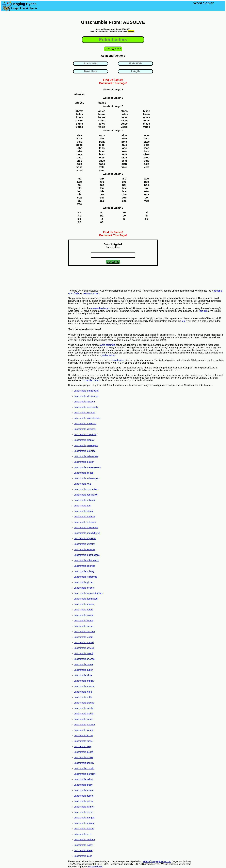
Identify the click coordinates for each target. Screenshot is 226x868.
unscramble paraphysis (86, 445)
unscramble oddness (85, 517)
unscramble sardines (85, 429)
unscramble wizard (84, 626)
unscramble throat (83, 850)
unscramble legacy (84, 615)
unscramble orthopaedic (86, 560)
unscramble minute (84, 790)
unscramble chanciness (86, 528)
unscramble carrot (83, 812)
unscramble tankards (85, 451)
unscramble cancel (84, 664)
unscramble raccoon (84, 402)
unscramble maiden (84, 462)
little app (203, 311)
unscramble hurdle (84, 610)
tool (183, 321)
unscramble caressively (86, 407)
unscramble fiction (83, 736)
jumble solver (108, 355)
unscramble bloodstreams (87, 418)
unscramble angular (84, 681)
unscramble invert (83, 834)
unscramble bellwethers (86, 456)
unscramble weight (84, 708)
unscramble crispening (86, 435)
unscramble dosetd (84, 796)
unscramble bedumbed (86, 599)
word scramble (108, 345)
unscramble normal (84, 643)
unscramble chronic (84, 768)
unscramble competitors (86, 489)
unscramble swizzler (84, 544)
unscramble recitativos (86, 577)
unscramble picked (84, 752)
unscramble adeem (84, 604)
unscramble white (83, 675)
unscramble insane (84, 621)
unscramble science (84, 686)
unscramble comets (84, 829)
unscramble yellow (84, 801)
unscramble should (84, 714)
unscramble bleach (84, 653)
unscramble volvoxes (85, 522)
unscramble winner (84, 741)
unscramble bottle (83, 697)
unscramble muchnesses (87, 555)
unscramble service (84, 648)
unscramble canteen (84, 840)
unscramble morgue (84, 818)
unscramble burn (83, 506)
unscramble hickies (84, 588)
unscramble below (83, 779)
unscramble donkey (84, 763)
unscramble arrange (84, 659)
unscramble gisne (83, 856)
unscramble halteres (84, 500)
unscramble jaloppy (84, 440)
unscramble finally (83, 785)
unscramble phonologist (86, 391)
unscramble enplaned (85, 539)
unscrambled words (100, 308)
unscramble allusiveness (87, 396)
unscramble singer (84, 730)
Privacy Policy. (95, 867)
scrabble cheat (91, 380)
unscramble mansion (85, 774)
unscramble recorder (85, 413)
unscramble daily (83, 747)
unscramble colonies (85, 566)
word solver (119, 360)
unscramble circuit (83, 719)
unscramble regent (84, 637)
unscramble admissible (86, 495)
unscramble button (84, 670)
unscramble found (83, 692)
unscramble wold (83, 484)
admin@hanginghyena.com (157, 861)
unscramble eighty (83, 845)
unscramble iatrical (84, 511)
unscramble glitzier (84, 582)
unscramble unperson (85, 424)
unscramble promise (84, 725)
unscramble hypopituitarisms (89, 593)
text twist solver (91, 293)
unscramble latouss (84, 703)
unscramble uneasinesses (87, 467)
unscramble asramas (85, 549)
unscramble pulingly (84, 571)
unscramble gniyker (84, 823)
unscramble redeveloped (87, 478)
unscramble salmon (84, 807)
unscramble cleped (84, 473)
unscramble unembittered (87, 533)
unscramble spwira (84, 757)
